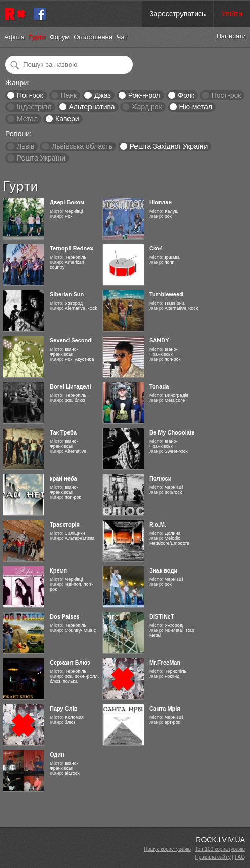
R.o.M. (158, 524)
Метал (27, 119)
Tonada (159, 386)
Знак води (163, 570)
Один (57, 755)
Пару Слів (64, 709)
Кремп (58, 570)
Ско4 (156, 248)
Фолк (186, 95)
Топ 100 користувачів (220, 849)
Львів (26, 146)
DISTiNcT (162, 616)
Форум (60, 37)
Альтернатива (92, 107)
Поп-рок (30, 95)
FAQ (240, 857)
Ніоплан (161, 202)
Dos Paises (65, 616)
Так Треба (63, 432)
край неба (63, 478)
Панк (69, 95)
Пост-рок (226, 95)
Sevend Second (71, 340)
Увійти (232, 14)
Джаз (103, 95)
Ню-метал (195, 107)
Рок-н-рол (144, 95)
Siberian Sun (67, 294)
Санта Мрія (165, 709)
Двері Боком (67, 202)
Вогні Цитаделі (70, 386)
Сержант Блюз (70, 663)
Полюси (160, 478)
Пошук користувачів (167, 849)
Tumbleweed (166, 294)
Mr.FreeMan (165, 663)
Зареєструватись (177, 14)
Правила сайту (213, 857)
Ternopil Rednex (71, 248)
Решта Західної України (168, 146)
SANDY (159, 340)
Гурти (37, 37)
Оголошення (93, 37)
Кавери (67, 119)
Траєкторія (65, 524)
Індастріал (34, 107)
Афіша (14, 37)
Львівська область (82, 146)
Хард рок (147, 107)
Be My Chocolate (172, 432)
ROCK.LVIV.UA (220, 840)
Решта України (41, 158)
